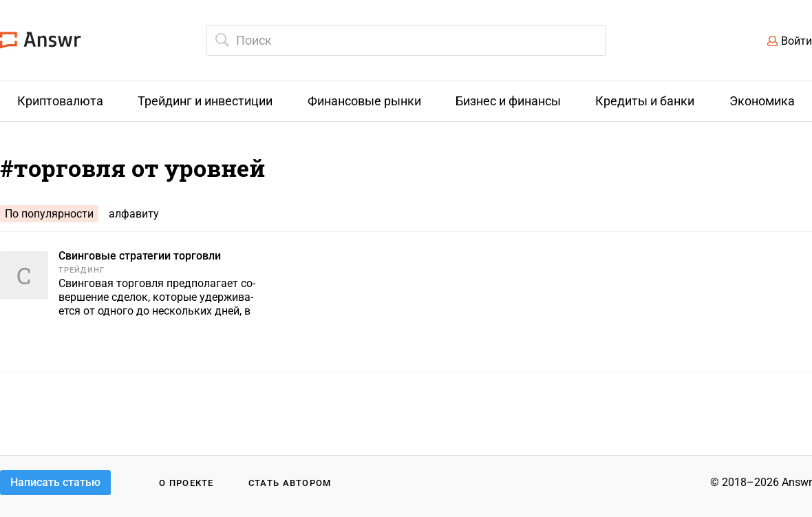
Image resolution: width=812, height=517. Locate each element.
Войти (797, 41)
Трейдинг (82, 270)
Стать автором (290, 483)
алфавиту (134, 214)
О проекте (186, 483)
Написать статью (55, 482)
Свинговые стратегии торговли (140, 256)
